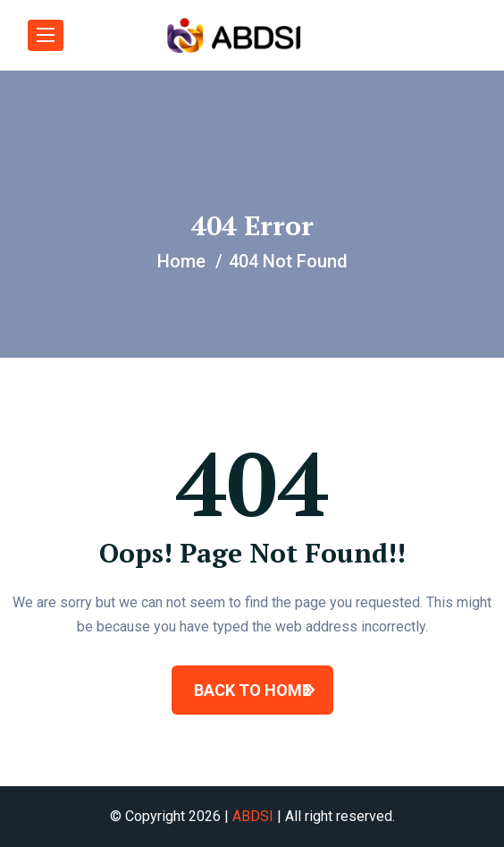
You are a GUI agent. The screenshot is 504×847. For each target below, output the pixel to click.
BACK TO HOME (252, 690)
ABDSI (253, 816)
